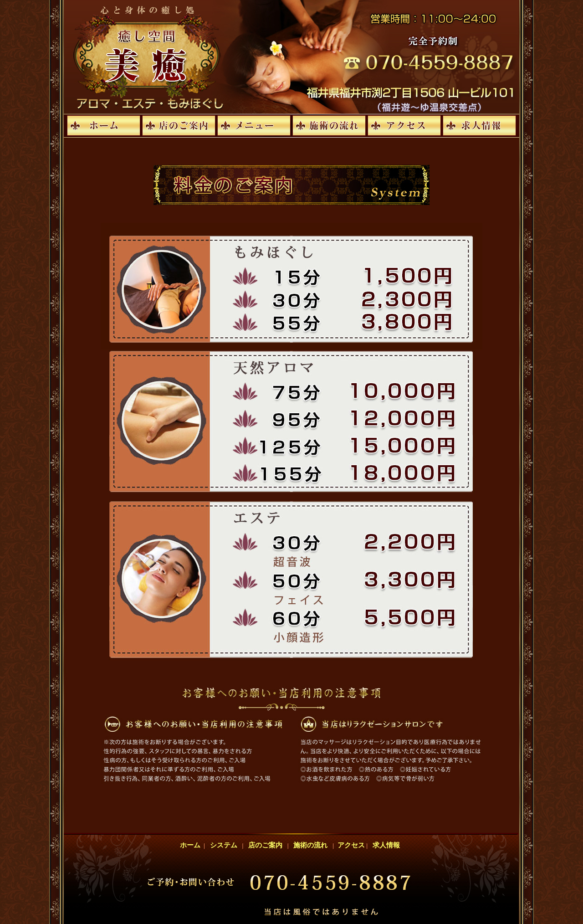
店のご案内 (266, 845)
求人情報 (386, 845)
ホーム (192, 845)
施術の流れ (311, 845)
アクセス (350, 845)
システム (223, 845)
